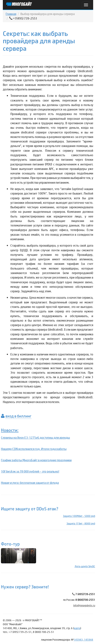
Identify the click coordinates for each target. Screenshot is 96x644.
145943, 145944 (83, 639)
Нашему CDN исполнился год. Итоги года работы (34, 449)
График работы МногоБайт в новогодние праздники (36, 460)
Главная (11, 14)
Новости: (10, 430)
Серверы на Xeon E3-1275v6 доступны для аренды (35, 437)
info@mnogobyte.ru (84, 605)
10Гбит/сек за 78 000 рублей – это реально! (30, 471)
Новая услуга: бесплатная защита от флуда (30, 483)
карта (77, 628)
